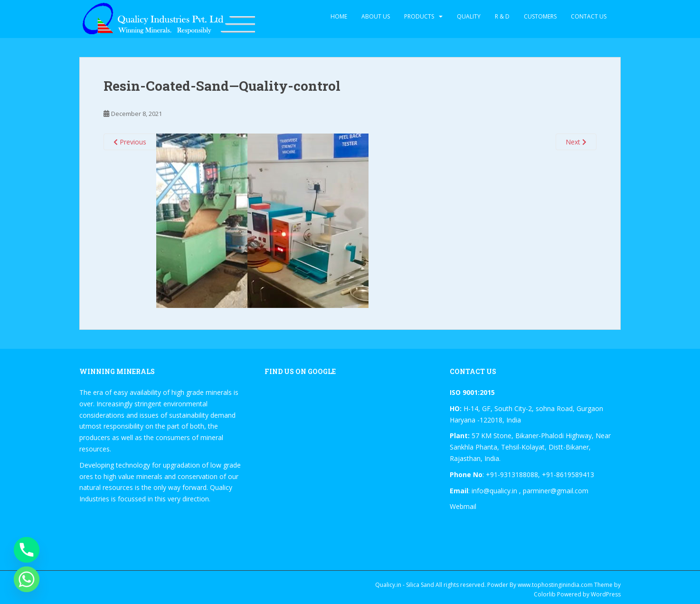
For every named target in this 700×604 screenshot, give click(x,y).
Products (419, 16)
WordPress (606, 594)
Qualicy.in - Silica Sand (405, 585)
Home (339, 16)
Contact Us (589, 16)
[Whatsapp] (27, 579)
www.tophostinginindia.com (555, 585)
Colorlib (545, 594)
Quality (469, 16)
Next (576, 142)
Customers (540, 16)
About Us (376, 16)
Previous (130, 142)
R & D (502, 16)
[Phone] (27, 550)
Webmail (463, 506)
